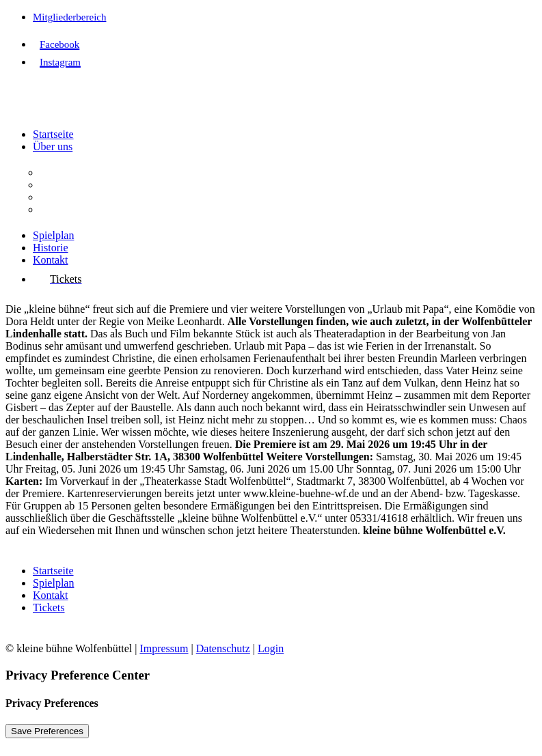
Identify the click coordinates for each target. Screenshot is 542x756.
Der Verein (63, 172)
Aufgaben (61, 185)
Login (271, 648)
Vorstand (59, 197)
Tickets (49, 607)
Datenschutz (223, 648)
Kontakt (51, 260)
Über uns (53, 146)
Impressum (164, 648)
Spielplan (53, 235)
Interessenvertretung (84, 209)
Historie (51, 248)
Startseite (53, 134)
